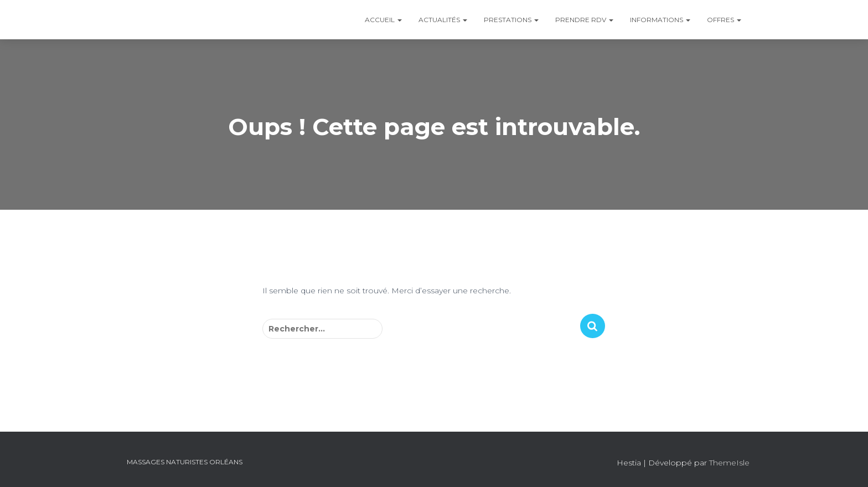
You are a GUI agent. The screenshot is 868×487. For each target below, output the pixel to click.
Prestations (511, 20)
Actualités (443, 20)
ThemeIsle (729, 463)
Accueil (383, 20)
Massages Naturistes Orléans (185, 462)
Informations (660, 20)
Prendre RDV (584, 20)
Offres (724, 20)
